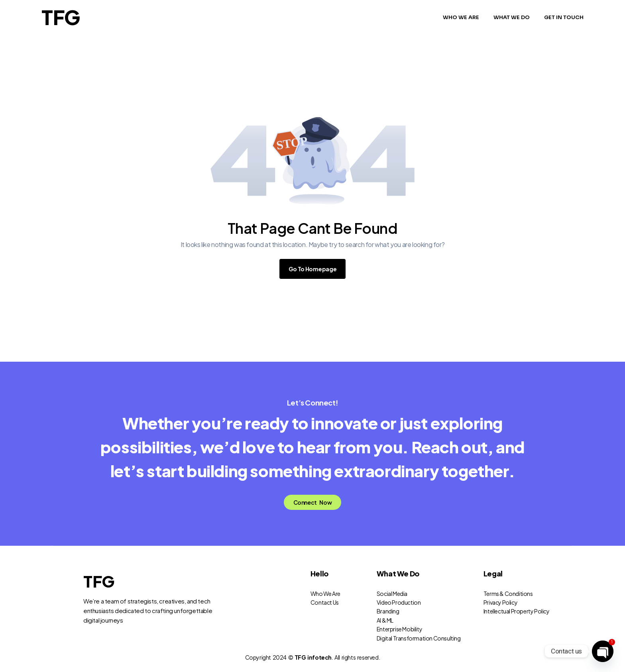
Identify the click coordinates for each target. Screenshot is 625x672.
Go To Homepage (313, 269)
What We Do (398, 573)
